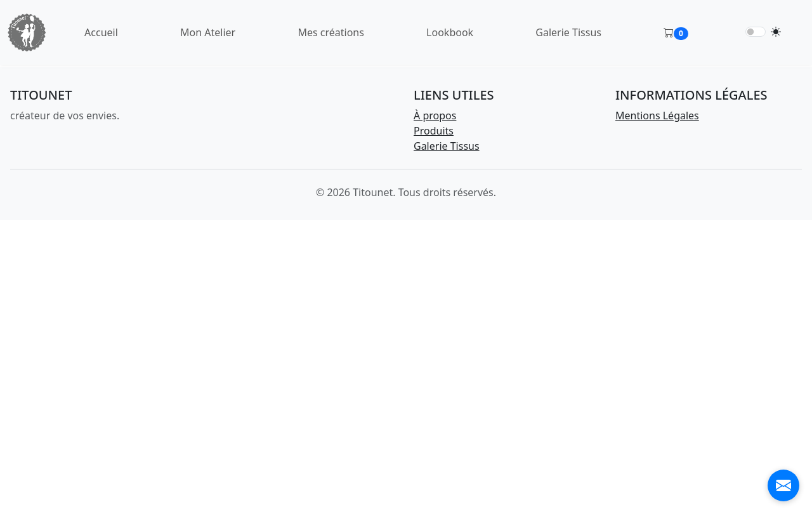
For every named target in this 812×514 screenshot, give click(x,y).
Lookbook (450, 32)
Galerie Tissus (568, 32)
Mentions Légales (657, 115)
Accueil (101, 32)
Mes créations (331, 32)
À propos (435, 115)
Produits (434, 131)
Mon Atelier (208, 32)
